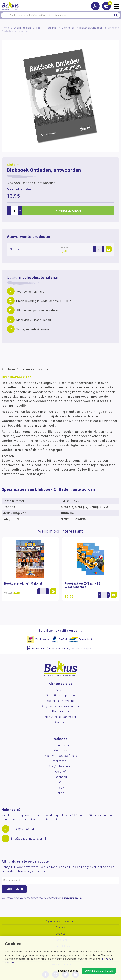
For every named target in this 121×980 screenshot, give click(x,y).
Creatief (61, 772)
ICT (61, 782)
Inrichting (61, 777)
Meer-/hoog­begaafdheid (61, 756)
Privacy (60, 928)
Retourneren (61, 712)
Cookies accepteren (99, 971)
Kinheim (13, 165)
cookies (10, 962)
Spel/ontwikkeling (60, 766)
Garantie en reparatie (60, 696)
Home (5, 28)
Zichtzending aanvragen (61, 717)
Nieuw (60, 788)
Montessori (61, 761)
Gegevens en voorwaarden (61, 706)
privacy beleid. (73, 898)
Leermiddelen (22, 28)
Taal (39, 28)
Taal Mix (51, 28)
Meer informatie (19, 189)
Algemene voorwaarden (60, 921)
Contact (61, 722)
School (60, 793)
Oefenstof (68, 28)
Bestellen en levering (60, 701)
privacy (107, 959)
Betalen (60, 690)
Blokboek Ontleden (91, 28)
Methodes (61, 750)
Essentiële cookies (68, 971)
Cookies (61, 934)
